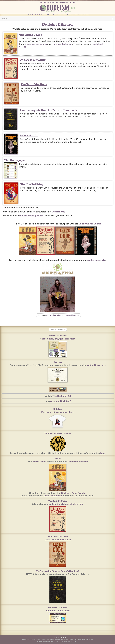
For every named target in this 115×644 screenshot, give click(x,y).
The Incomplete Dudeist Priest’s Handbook (48, 110)
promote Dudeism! (61, 401)
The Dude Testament (62, 44)
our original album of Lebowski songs (62, 315)
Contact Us (63, 637)
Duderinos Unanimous (36, 44)
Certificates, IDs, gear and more (58, 339)
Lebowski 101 (29, 135)
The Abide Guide (31, 35)
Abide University (97, 260)
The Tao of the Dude (34, 84)
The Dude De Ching (33, 60)
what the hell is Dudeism (39, 15)
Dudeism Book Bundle (90, 224)
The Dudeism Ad (62, 396)
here (103, 453)
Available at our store (58, 611)
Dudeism (61, 8)
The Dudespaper (15, 160)
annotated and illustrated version (65, 504)
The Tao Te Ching (32, 184)
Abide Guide (39, 462)
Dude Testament (53, 496)
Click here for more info (58, 540)
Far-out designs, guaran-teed (58, 412)
